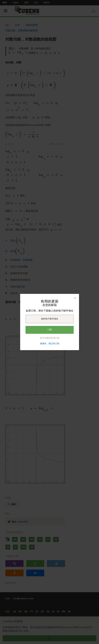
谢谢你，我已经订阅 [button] (50, 343)
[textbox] (50, 319)
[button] (75, 298)
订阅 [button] (50, 330)
